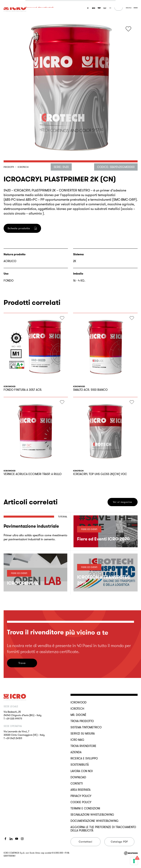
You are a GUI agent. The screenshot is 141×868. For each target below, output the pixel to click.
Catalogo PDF (119, 842)
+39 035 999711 (14, 719)
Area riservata (81, 790)
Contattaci (86, 842)
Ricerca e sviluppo (84, 758)
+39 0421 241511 (14, 738)
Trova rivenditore (83, 746)
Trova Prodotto (82, 721)
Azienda (76, 752)
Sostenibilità (80, 765)
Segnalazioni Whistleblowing (92, 815)
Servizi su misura (83, 734)
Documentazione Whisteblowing (95, 821)
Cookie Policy (81, 802)
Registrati (39, 258)
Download (78, 777)
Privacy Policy (81, 796)
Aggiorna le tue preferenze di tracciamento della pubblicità (103, 829)
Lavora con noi (82, 771)
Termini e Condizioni (85, 808)
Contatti (77, 784)
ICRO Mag (77, 740)
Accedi (39, 61)
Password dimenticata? (39, 43)
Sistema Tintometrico (86, 727)
